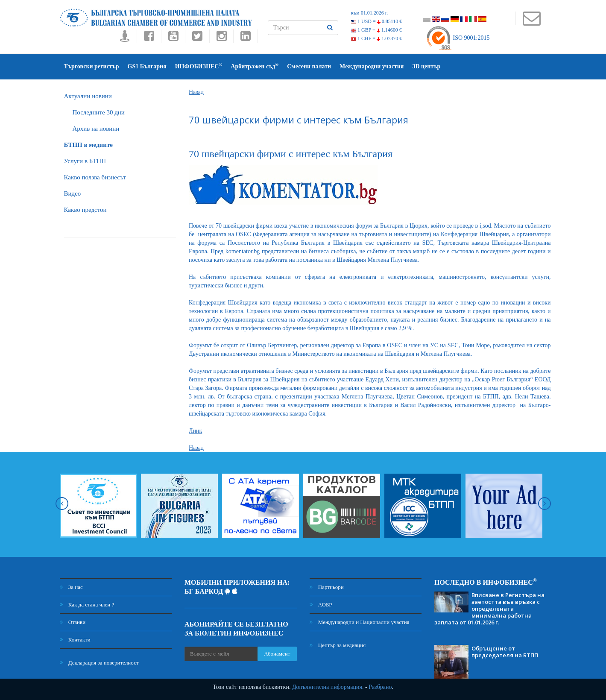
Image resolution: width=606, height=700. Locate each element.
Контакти (75, 640)
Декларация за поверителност (99, 663)
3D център (426, 66)
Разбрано (380, 687)
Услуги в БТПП (85, 161)
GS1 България (147, 66)
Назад (196, 92)
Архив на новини (96, 129)
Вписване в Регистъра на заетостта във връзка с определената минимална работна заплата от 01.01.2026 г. (489, 609)
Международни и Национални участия (360, 622)
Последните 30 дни (99, 112)
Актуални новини (88, 96)
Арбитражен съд (255, 66)
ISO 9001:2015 (458, 38)
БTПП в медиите (88, 145)
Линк (195, 431)
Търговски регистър (92, 66)
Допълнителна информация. (328, 687)
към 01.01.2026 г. (369, 13)
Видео (73, 193)
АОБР (321, 605)
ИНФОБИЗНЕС (199, 66)
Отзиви (73, 622)
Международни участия (372, 66)
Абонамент (277, 654)
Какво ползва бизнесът (95, 177)
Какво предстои (85, 210)
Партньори (327, 587)
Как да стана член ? (87, 605)
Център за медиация (338, 645)
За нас (71, 587)
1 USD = (376, 21)
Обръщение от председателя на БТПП (505, 652)
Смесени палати (309, 66)
